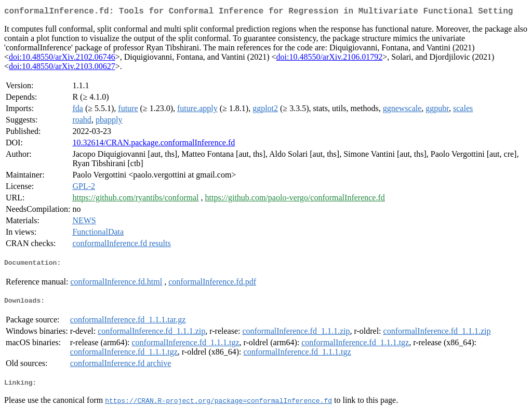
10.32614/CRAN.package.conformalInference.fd (154, 145)
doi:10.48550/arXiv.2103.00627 (62, 68)
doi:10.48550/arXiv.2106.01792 (329, 59)
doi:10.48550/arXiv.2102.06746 (62, 59)
